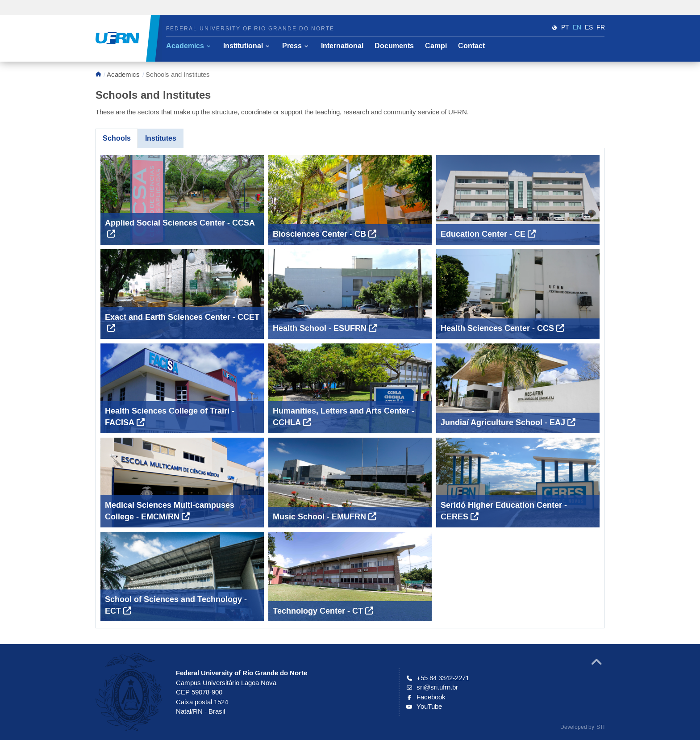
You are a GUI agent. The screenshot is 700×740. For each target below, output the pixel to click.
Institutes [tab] (161, 138)
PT (565, 27)
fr (601, 27)
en (577, 27)
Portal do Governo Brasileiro (62, 9)
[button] (188, 46)
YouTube (424, 706)
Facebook (426, 697)
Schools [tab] (117, 138)
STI (600, 727)
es (589, 27)
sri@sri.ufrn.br (432, 687)
